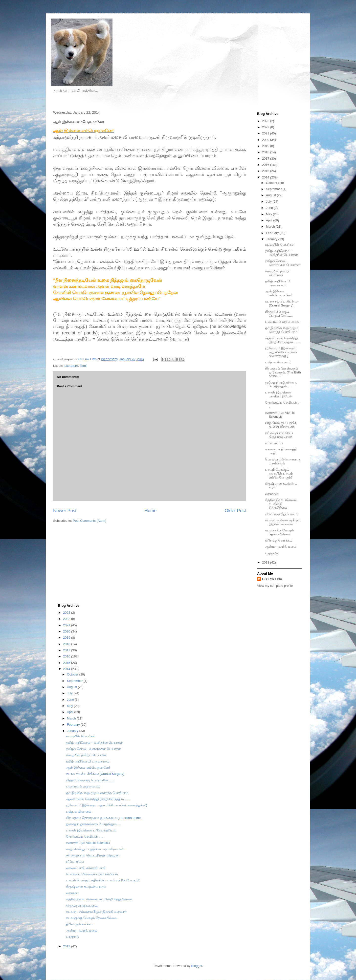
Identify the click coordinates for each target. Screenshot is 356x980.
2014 (266, 177)
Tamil (83, 366)
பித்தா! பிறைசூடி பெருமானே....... (279, 314)
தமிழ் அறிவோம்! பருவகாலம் (278, 283)
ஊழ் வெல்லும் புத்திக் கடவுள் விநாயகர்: (281, 425)
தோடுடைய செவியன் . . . (85, 837)
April (270, 220)
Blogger (197, 966)
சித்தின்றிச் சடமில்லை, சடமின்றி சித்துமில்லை (281, 504)
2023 (266, 121)
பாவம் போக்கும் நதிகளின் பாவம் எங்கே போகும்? (279, 473)
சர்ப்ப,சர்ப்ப (274, 443)
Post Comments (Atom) (90, 521)
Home (151, 511)
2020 (266, 140)
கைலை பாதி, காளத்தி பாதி (86, 868)
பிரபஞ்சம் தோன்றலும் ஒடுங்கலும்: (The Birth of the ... (283, 372)
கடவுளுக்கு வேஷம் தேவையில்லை (279, 532)
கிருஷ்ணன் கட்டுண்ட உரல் (86, 887)
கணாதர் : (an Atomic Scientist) (280, 415)
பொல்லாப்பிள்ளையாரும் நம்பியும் (283, 461)
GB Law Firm (272, 579)
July (269, 202)
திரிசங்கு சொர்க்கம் (279, 540)
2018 (266, 152)
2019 (266, 146)
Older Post (235, 511)
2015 (266, 171)
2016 (266, 165)
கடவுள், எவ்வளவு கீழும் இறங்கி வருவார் (283, 522)
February (273, 233)
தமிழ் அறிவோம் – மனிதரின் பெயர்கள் (281, 253)
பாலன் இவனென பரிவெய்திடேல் (278, 394)
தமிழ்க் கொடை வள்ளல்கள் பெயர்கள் (283, 263)
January (272, 239)
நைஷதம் (272, 494)
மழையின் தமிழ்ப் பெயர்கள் (278, 273)
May (269, 214)
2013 (266, 562)
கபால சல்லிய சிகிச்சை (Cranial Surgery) (281, 303)
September (274, 189)
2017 (266, 159)
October (272, 183)
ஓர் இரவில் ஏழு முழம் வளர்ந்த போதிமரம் (281, 330)
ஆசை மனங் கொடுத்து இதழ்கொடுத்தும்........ (282, 340)
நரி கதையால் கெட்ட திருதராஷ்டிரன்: (280, 435)
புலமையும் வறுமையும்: (282, 322)
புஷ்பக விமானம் (278, 362)
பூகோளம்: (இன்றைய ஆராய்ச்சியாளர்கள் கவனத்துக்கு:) (281, 352)
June (270, 208)
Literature (71, 366)
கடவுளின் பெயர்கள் (280, 245)
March (271, 227)
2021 (266, 133)
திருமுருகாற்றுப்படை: (281, 514)
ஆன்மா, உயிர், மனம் (280, 547)
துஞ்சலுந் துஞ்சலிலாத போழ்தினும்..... (281, 384)
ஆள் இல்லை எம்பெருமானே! (279, 293)
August (271, 195)
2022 (266, 127)
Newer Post (65, 511)
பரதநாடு (271, 553)
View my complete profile (275, 586)
